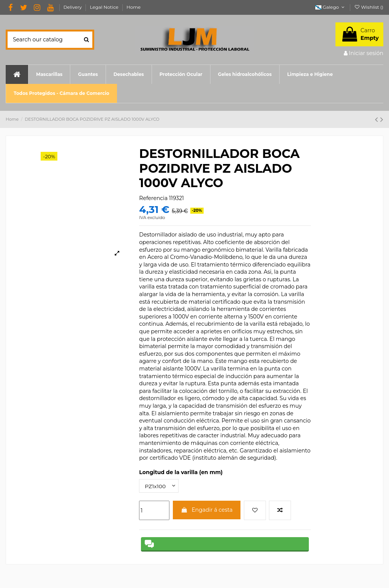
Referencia (153, 198)
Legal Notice (105, 7)
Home (134, 7)
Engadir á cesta (207, 510)
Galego (330, 7)
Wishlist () (369, 7)
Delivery (73, 7)
